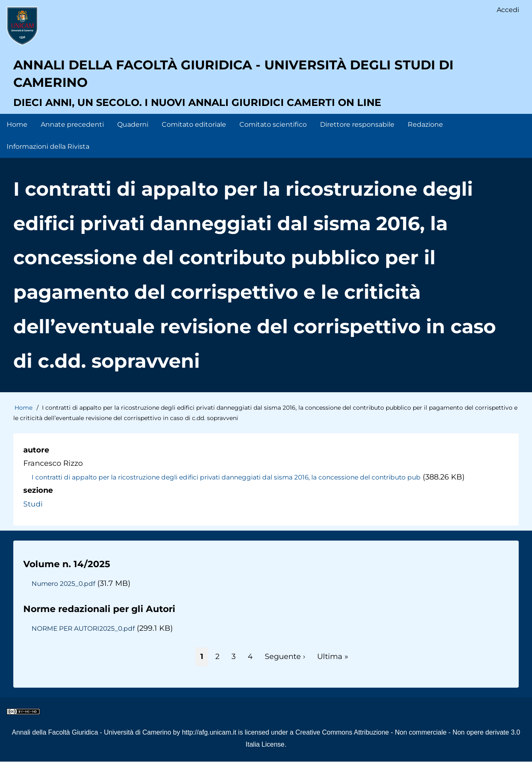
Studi (33, 514)
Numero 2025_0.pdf (64, 594)
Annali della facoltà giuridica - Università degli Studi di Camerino (261, 81)
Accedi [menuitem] (507, 11)
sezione (38, 501)
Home (23, 418)
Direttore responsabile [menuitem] (357, 135)
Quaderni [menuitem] (133, 135)
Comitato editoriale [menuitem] (194, 135)
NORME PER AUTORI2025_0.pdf (86, 639)
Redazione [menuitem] (425, 135)
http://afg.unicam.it (209, 743)
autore (36, 460)
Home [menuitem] (17, 135)
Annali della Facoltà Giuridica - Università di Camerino (92, 743)
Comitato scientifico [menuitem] (273, 135)
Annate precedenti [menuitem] (72, 135)
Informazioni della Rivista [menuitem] (48, 157)
